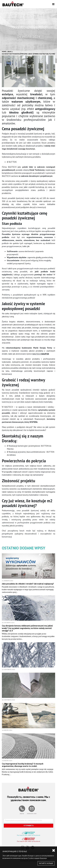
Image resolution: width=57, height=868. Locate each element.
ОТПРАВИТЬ (29, 826)
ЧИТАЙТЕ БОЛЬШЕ (46, 863)
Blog (10, 51)
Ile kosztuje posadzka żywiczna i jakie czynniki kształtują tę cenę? (28, 54)
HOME (4, 51)
